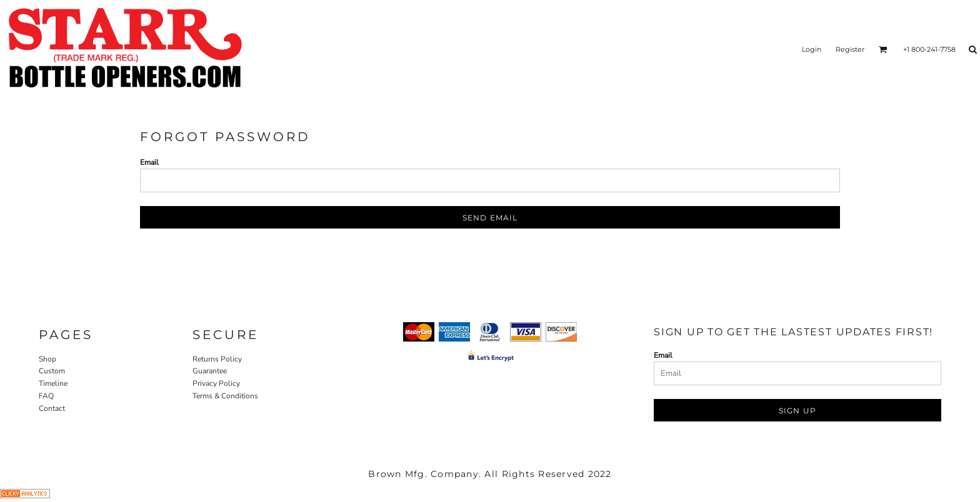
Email (149, 162)
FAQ (46, 396)
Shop (47, 359)
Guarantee (210, 371)
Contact (52, 408)
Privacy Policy (216, 383)
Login (812, 49)
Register (850, 49)
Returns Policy (217, 359)
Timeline (53, 383)
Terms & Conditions (225, 396)
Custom (52, 371)
